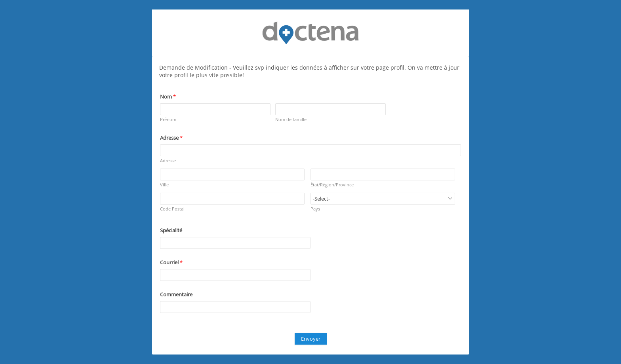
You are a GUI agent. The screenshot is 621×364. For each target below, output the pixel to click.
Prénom (168, 119)
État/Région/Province (332, 185)
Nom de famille (291, 119)
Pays (315, 209)
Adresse (168, 160)
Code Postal (172, 209)
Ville (164, 185)
